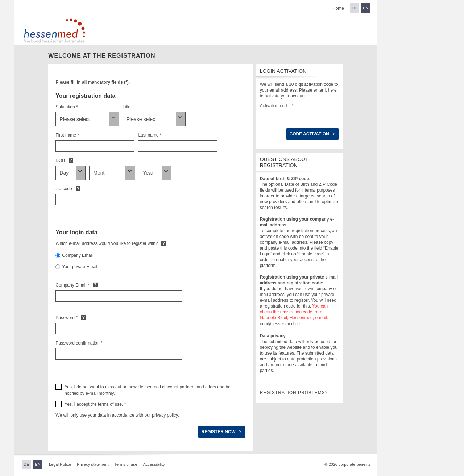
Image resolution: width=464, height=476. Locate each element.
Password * (67, 318)
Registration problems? (294, 393)
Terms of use (126, 464)
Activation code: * (277, 106)
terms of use (110, 404)
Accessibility (154, 464)
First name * (67, 135)
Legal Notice (60, 464)
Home (338, 8)
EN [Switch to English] (366, 8)
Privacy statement (93, 464)
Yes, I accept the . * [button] (95, 404)
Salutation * (67, 107)
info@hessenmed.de (280, 324)
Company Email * (72, 285)
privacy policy (165, 415)
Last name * (150, 135)
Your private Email (80, 267)
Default (71, 160)
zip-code (64, 189)
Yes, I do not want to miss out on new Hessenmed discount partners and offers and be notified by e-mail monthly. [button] (148, 390)
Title (127, 107)
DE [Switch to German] (354, 8)
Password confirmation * (79, 343)
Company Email (77, 255)
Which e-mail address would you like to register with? (107, 243)
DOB (60, 160)
